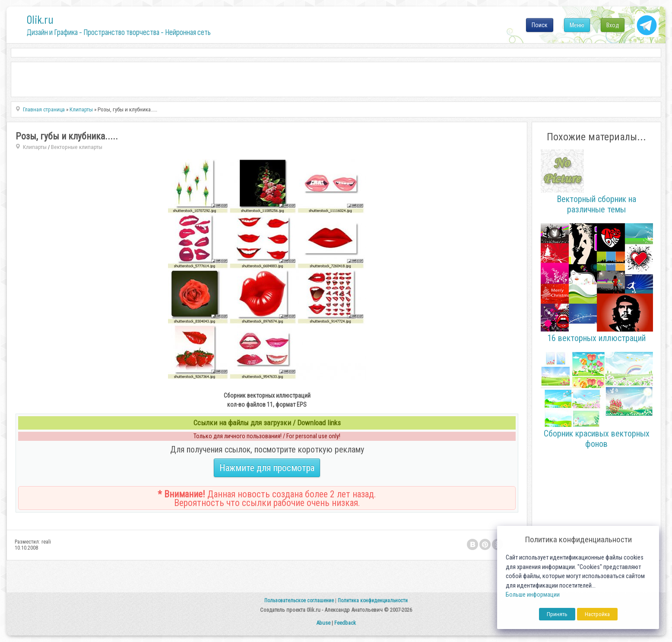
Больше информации (533, 595)
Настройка (597, 614)
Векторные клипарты (77, 147)
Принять (557, 614)
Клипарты (35, 147)
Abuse (323, 623)
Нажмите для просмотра (267, 468)
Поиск (540, 25)
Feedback (345, 623)
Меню (577, 25)
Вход (613, 25)
